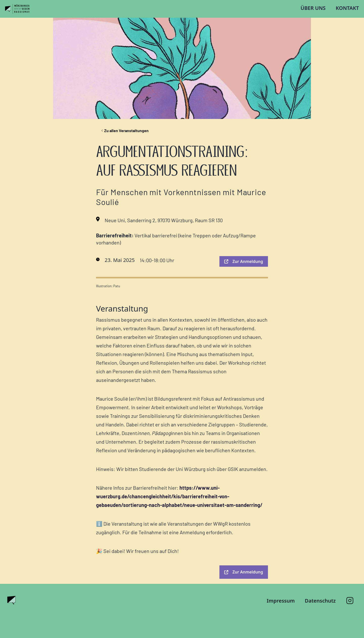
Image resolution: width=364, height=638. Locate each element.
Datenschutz (320, 601)
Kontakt (347, 8)
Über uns (313, 8)
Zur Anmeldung (244, 261)
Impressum (281, 601)
